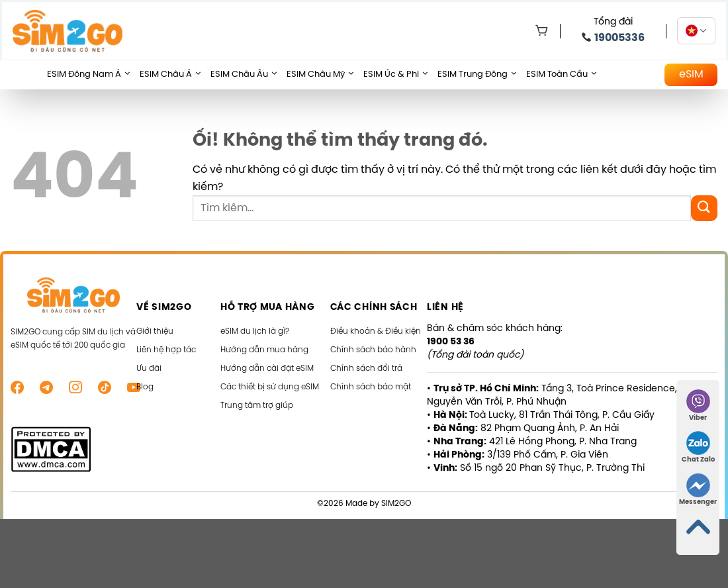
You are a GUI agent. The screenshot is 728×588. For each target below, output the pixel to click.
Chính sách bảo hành (373, 350)
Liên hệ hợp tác (166, 350)
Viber (698, 406)
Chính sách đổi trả (366, 368)
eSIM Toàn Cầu (561, 75)
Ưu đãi (149, 368)
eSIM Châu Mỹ (320, 75)
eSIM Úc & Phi (395, 75)
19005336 (619, 38)
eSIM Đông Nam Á (88, 75)
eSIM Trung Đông (477, 75)
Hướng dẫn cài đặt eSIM (267, 368)
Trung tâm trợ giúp (257, 406)
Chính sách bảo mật (371, 387)
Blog (145, 387)
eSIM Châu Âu (244, 75)
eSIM (691, 74)
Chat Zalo (698, 447)
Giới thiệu (155, 331)
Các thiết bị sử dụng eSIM (270, 387)
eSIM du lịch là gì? (255, 331)
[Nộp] (704, 208)
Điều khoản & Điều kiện (376, 331)
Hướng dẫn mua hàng (264, 350)
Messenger (698, 490)
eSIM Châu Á (170, 75)
